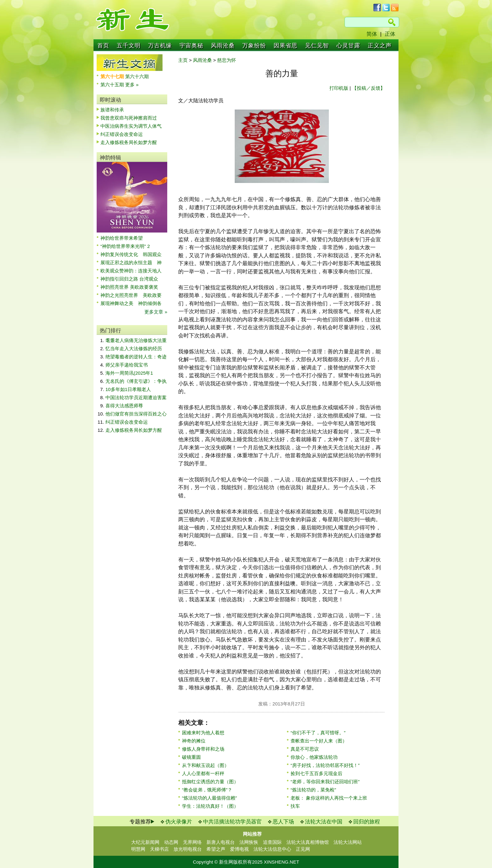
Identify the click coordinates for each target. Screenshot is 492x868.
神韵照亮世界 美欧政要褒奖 (129, 287)
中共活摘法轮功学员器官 (232, 822)
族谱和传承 (112, 110)
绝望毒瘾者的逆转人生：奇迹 (136, 357)
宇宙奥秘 (191, 46)
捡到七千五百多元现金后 (316, 773)
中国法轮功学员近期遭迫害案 (136, 397)
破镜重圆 (191, 757)
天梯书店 (159, 849)
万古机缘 (160, 46)
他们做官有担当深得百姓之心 (136, 414)
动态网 (171, 842)
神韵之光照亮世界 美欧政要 (131, 295)
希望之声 (216, 849)
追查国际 (272, 842)
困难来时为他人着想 (203, 733)
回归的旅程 (367, 822)
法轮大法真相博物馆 (308, 842)
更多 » (132, 85)
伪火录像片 (179, 822)
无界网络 (192, 842)
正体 (390, 34)
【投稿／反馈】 (369, 88)
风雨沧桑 (223, 46)
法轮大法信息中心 (272, 849)
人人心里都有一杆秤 (203, 773)
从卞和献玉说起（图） (206, 765)
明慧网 (138, 849)
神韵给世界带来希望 (122, 238)
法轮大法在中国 (324, 822)
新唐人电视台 (221, 842)
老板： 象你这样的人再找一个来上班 (329, 798)
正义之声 (380, 46)
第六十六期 (137, 76)
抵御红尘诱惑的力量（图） (210, 782)
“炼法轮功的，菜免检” (313, 790)
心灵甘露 (348, 46)
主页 (183, 60)
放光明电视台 (188, 849)
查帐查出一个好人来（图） (319, 741)
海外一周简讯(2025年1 (129, 373)
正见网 (303, 849)
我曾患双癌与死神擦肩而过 (129, 118)
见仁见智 (317, 46)
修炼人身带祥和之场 (203, 749)
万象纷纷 (254, 46)
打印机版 (339, 88)
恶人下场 (283, 822)
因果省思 (286, 46)
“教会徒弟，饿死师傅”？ (207, 790)
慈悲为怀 (227, 60)
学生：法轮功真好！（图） (210, 806)
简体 (372, 34)
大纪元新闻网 (145, 842)
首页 (103, 46)
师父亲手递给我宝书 (127, 365)
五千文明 (129, 46)
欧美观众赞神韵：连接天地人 (131, 271)
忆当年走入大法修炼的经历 (134, 348)
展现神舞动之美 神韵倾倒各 (131, 303)
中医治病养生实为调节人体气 (131, 126)
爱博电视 (239, 849)
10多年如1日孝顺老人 (128, 389)
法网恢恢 (249, 842)
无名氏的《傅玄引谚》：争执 (136, 381)
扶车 (295, 806)
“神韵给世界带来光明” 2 (125, 246)
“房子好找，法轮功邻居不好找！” (325, 765)
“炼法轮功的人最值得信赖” (209, 798)
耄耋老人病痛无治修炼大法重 (136, 340)
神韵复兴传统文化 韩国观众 (131, 254)
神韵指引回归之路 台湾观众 (129, 279)
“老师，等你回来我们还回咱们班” (325, 782)
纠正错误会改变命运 (122, 134)
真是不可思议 (305, 749)
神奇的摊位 (194, 741)
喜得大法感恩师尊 (124, 406)
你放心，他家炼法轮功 (314, 757)
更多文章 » (156, 312)
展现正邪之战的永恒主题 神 (131, 263)
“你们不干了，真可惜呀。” (318, 733)
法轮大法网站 (348, 842)
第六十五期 (113, 85)
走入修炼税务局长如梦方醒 (129, 142)
